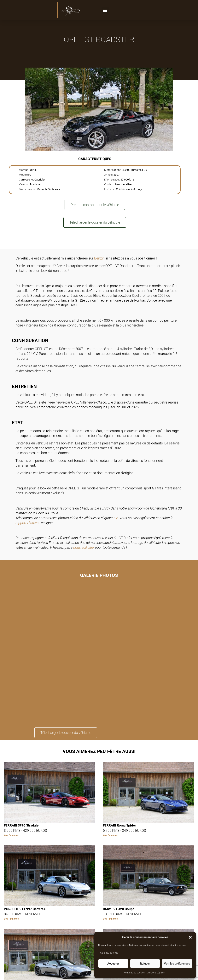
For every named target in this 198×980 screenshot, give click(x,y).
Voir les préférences (177, 964)
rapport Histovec (28, 523)
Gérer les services (109, 953)
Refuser (145, 964)
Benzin (99, 258)
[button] (190, 937)
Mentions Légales (156, 973)
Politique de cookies (134, 973)
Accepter (113, 964)
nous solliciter (84, 547)
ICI (116, 518)
